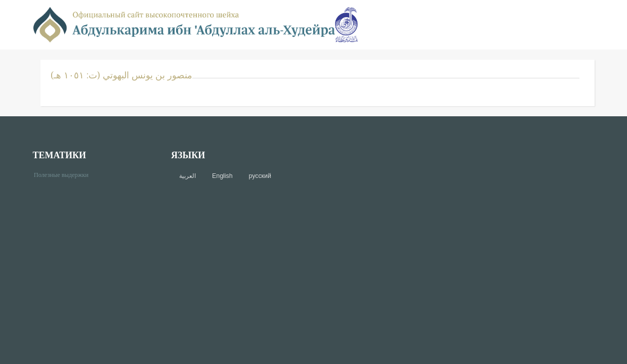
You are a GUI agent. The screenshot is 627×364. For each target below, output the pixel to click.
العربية (187, 176)
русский (260, 176)
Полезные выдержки (65, 174)
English (222, 176)
